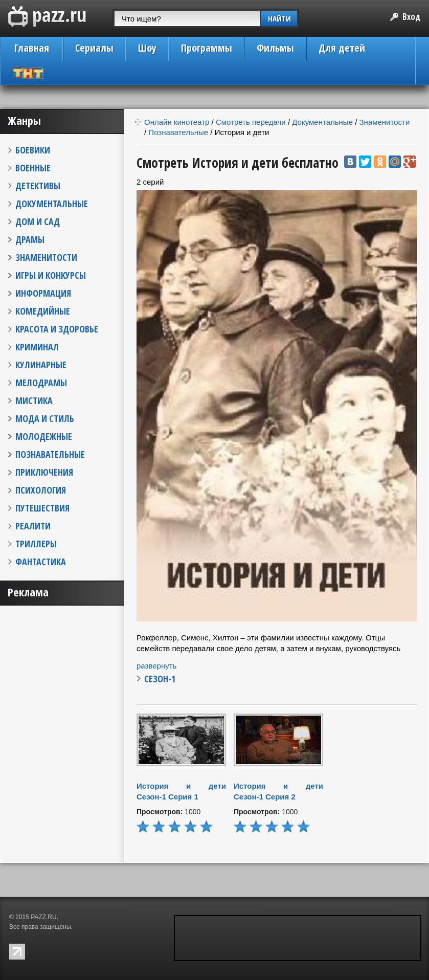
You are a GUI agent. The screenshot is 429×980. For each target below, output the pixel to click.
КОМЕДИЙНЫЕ (43, 311)
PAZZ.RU (43, 917)
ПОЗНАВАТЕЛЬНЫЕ (50, 454)
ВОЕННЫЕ (33, 168)
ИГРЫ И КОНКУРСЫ (51, 275)
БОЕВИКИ (33, 150)
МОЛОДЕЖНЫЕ (44, 436)
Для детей (342, 48)
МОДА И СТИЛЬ (45, 418)
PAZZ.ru (47, 17)
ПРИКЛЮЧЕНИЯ (44, 472)
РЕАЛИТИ (33, 526)
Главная (32, 48)
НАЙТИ (279, 18)
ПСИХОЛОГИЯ (41, 490)
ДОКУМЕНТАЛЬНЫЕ (52, 204)
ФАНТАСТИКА (41, 562)
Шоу (147, 48)
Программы (207, 48)
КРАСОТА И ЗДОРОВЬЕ (57, 329)
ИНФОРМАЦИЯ (43, 293)
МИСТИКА (34, 400)
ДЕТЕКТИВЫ (38, 186)
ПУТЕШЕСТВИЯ (42, 508)
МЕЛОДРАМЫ (41, 383)
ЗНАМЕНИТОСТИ (46, 257)
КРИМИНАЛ (37, 347)
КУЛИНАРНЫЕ (41, 365)
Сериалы (94, 48)
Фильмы (275, 48)
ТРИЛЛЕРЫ (36, 544)
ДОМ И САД (38, 221)
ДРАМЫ (30, 239)
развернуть (156, 666)
